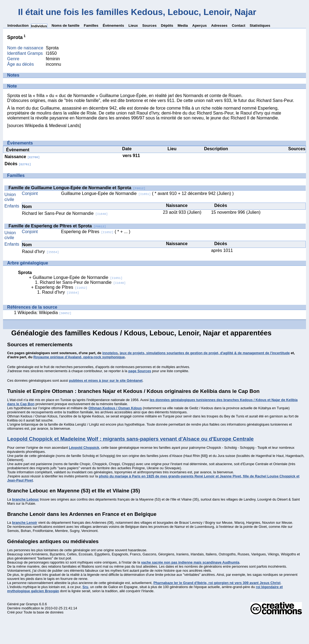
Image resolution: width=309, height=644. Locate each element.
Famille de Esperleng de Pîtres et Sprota (57, 226)
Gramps (32, 604)
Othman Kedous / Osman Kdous (115, 408)
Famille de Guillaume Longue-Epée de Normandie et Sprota (77, 188)
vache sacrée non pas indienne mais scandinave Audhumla (190, 562)
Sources (149, 25)
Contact (238, 25)
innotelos (110, 353)
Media (183, 25)
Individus (39, 26)
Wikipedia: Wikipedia (45, 313)
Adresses (219, 25)
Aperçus (199, 25)
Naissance (22, 157)
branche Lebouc (25, 499)
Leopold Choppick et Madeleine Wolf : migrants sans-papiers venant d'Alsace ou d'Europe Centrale (130, 439)
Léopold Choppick (84, 448)
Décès (18, 164)
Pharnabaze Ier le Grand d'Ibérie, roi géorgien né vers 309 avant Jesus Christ (217, 583)
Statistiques (260, 25)
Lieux (133, 25)
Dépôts (167, 25)
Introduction (18, 25)
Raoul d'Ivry (41, 252)
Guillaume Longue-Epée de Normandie (106, 193)
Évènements (113, 25)
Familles (91, 25)
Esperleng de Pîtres (87, 232)
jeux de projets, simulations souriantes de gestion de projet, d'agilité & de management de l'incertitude (205, 353)
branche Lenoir (25, 523)
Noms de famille (66, 25)
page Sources (140, 371)
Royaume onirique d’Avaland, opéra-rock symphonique (79, 357)
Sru (85, 587)
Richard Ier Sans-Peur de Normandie (65, 213)
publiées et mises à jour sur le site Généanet (106, 380)
